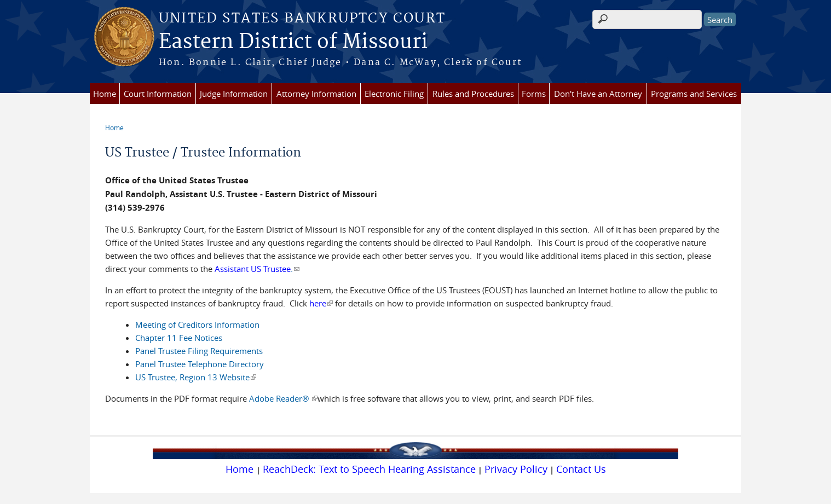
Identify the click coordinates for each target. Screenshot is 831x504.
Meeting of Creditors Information (197, 325)
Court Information (158, 94)
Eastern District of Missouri (293, 42)
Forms (534, 94)
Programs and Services (694, 94)
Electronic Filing (394, 94)
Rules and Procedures (473, 94)
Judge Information (234, 94)
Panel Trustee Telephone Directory (200, 364)
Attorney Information (316, 94)
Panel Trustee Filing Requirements (199, 351)
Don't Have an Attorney (598, 94)
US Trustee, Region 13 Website (196, 377)
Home (105, 94)
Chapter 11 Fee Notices (179, 338)
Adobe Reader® (283, 398)
